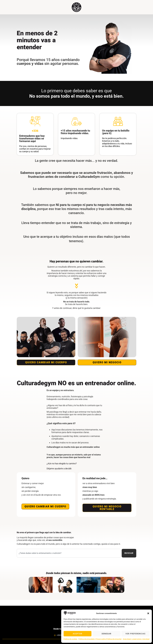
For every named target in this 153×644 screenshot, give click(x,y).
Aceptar (78, 634)
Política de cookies (70, 639)
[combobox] (69, 553)
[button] (148, 613)
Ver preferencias (135, 634)
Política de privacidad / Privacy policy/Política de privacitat (100, 639)
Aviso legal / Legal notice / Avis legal (136, 639)
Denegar (107, 634)
